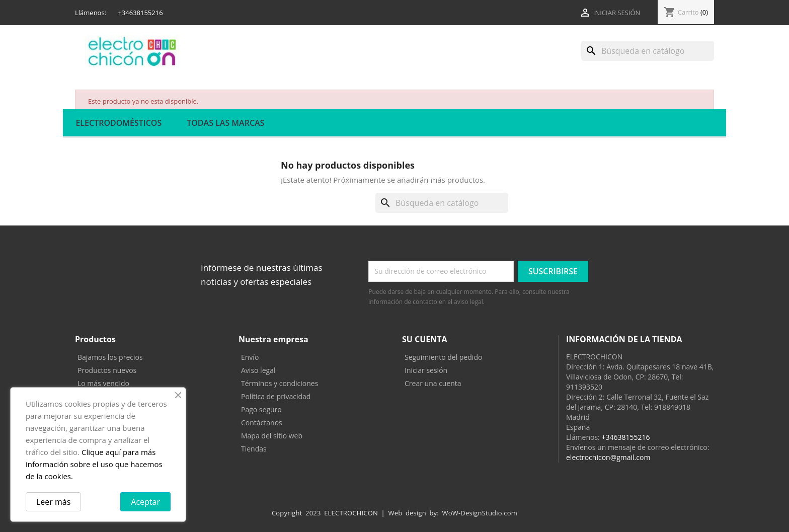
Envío (250, 357)
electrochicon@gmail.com (608, 457)
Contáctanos (262, 423)
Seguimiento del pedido (443, 357)
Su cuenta (425, 339)
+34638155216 (625, 437)
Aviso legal (258, 370)
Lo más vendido (103, 383)
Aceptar (145, 502)
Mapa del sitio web (272, 436)
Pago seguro (261, 409)
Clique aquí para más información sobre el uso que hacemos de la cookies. (94, 464)
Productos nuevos (107, 370)
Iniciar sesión (426, 370)
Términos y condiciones (280, 383)
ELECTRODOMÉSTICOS (119, 123)
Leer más (53, 502)
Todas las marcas (225, 123)
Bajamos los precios (110, 357)
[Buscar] (648, 51)
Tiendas (254, 449)
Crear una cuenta (433, 383)
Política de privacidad (276, 396)
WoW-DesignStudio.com (480, 513)
